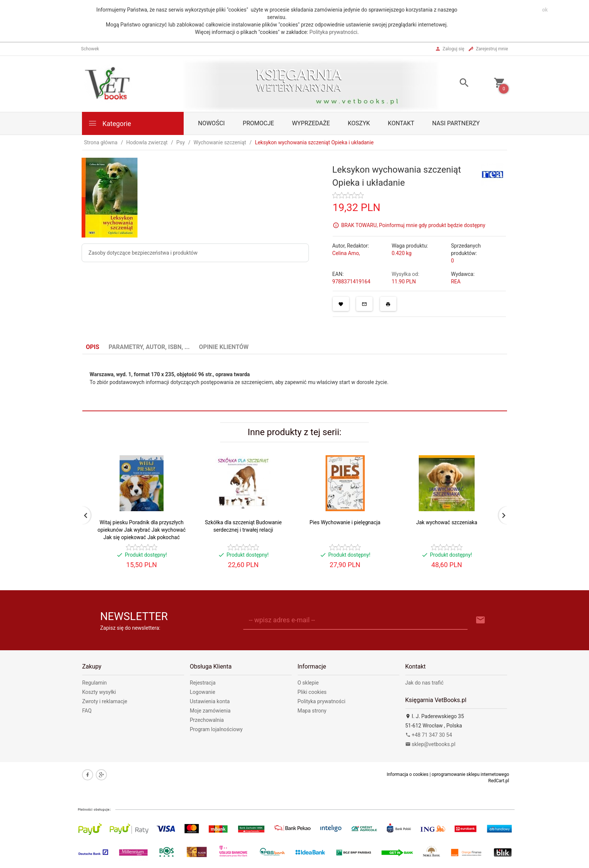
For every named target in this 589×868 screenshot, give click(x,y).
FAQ (87, 711)
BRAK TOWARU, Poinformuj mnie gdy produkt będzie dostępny (413, 225)
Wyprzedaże (311, 123)
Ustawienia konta (210, 701)
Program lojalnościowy (216, 729)
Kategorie (110, 123)
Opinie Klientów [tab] (224, 347)
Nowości (212, 123)
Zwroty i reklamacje (105, 701)
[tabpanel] (295, 383)
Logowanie (203, 692)
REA (456, 282)
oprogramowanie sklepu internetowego (471, 774)
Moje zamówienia (210, 711)
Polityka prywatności (334, 32)
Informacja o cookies (408, 774)
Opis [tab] (93, 347)
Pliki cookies (312, 692)
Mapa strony (312, 711)
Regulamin (95, 683)
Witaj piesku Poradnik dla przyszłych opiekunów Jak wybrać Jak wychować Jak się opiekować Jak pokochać (142, 530)
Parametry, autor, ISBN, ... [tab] (149, 347)
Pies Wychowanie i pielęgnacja (345, 522)
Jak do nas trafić (425, 683)
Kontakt (401, 123)
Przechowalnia (207, 720)
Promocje (258, 123)
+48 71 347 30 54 (429, 735)
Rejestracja (203, 683)
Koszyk (359, 123)
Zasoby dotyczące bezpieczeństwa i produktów (143, 253)
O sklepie (308, 683)
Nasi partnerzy (456, 123)
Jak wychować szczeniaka (447, 522)
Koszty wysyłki (99, 692)
